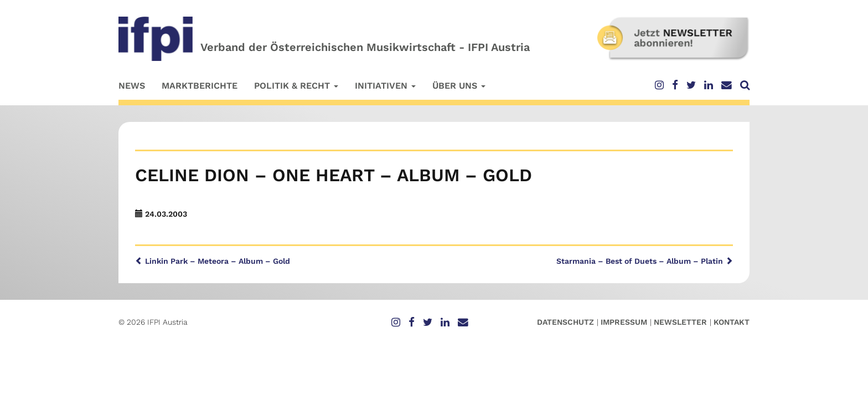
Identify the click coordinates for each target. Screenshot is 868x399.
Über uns (459, 86)
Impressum (624, 322)
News (132, 86)
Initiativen (385, 86)
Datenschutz (565, 322)
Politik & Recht (296, 86)
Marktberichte (200, 86)
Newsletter (680, 322)
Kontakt (732, 322)
